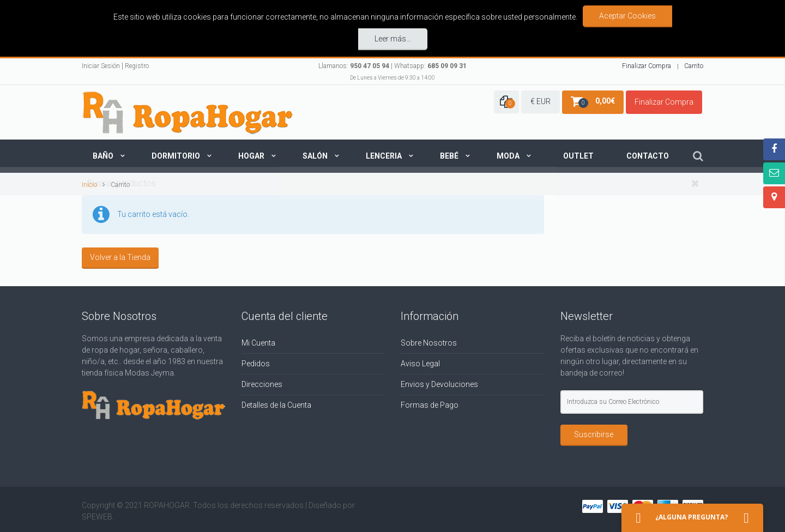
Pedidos (256, 361)
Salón (315, 154)
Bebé (449, 154)
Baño (103, 154)
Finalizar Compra (647, 64)
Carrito (694, 64)
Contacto (648, 154)
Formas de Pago (430, 402)
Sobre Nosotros (429, 340)
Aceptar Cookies (627, 16)
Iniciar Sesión (101, 64)
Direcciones (262, 382)
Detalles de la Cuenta (276, 402)
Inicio (89, 182)
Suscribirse (594, 432)
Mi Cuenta (258, 340)
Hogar (251, 154)
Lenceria (384, 154)
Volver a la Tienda (120, 255)
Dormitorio (176, 154)
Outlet (578, 154)
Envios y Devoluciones (439, 382)
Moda (508, 154)
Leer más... (393, 38)
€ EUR (541, 99)
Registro (137, 64)
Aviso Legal (420, 361)
